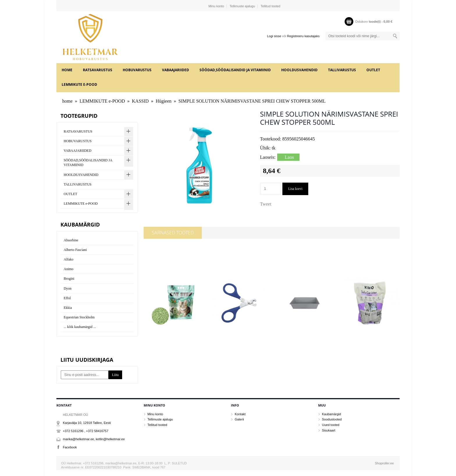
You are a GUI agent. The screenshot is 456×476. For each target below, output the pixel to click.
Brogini (69, 279)
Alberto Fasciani (75, 250)
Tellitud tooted (270, 6)
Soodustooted (332, 419)
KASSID (140, 101)
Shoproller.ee (384, 463)
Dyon (68, 288)
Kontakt (240, 414)
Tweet (266, 204)
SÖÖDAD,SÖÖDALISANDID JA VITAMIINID (235, 70)
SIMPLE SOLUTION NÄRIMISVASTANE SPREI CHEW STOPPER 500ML (252, 101)
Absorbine (71, 240)
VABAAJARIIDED (176, 70)
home (67, 70)
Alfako (68, 259)
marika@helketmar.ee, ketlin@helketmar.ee (94, 439)
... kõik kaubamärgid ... (80, 327)
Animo (68, 269)
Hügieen (163, 101)
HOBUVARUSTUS (137, 70)
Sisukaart (329, 430)
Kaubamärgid (331, 414)
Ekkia (68, 308)
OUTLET (373, 70)
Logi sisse (274, 36)
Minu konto (216, 6)
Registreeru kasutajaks (303, 36)
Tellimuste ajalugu (242, 6)
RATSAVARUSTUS (98, 70)
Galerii (239, 419)
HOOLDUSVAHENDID (299, 70)
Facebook (70, 447)
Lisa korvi (295, 189)
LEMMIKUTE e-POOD (79, 84)
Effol (67, 298)
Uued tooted (331, 425)
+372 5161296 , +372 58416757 (86, 431)
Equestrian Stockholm (79, 317)
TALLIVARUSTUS (342, 70)
